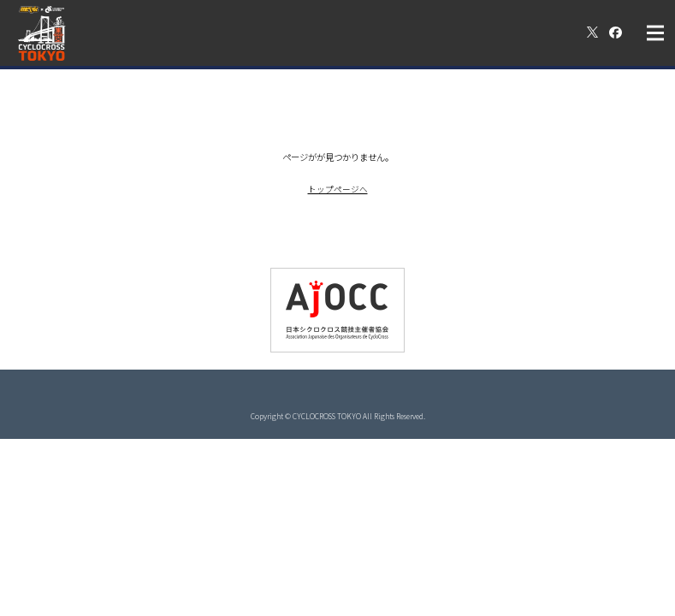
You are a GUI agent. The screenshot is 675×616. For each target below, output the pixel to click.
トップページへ (338, 189)
